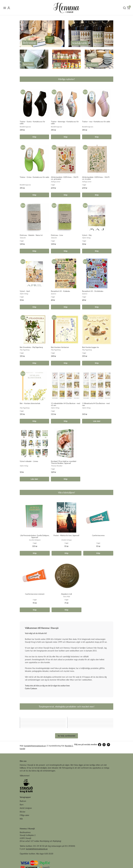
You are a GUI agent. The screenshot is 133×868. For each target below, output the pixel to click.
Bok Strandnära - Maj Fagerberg (31, 347)
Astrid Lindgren (26, 828)
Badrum (23, 821)
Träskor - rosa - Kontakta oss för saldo (96, 122)
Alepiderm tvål (66, 594)
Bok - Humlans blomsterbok (30, 403)
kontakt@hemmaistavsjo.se (35, 765)
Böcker (23, 831)
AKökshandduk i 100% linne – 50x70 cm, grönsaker (65, 178)
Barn (22, 824)
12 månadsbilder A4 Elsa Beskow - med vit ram (65, 404)
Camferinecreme (98, 535)
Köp (34, 137)
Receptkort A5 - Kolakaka (60, 291)
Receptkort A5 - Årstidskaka (93, 291)
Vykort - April (25, 291)
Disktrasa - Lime (57, 235)
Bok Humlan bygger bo (90, 347)
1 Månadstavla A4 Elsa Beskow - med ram (96, 404)
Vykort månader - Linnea (29, 461)
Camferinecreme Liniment (35, 594)
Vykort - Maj (87, 235)
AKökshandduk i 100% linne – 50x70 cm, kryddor (96, 178)
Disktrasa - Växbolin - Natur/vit (31, 235)
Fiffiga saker (24, 835)
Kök (21, 838)
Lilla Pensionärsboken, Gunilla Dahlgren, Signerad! (35, 536)
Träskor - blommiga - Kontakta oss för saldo (65, 123)
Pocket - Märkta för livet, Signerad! (66, 535)
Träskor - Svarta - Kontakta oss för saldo (32, 123)
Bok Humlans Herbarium (60, 347)
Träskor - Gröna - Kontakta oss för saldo (34, 177)
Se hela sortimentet (67, 755)
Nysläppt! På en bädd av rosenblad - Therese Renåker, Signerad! (64, 462)
